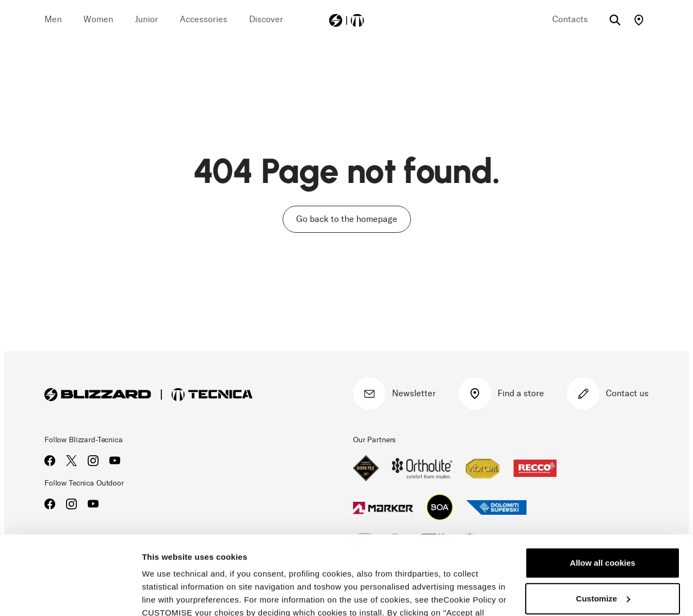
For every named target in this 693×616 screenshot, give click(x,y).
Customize (603, 524)
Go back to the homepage (347, 219)
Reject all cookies (603, 560)
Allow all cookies (603, 489)
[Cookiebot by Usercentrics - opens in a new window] (70, 595)
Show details (167, 595)
